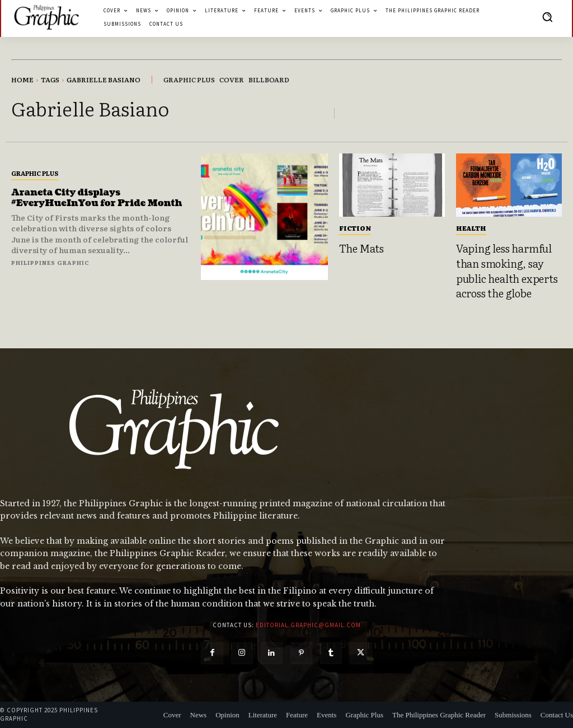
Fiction (355, 228)
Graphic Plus (35, 173)
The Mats (361, 248)
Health (471, 228)
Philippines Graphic (50, 262)
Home (22, 80)
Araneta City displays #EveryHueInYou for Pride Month (97, 198)
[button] (547, 17)
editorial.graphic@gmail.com (308, 625)
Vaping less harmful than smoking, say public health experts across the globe (507, 270)
